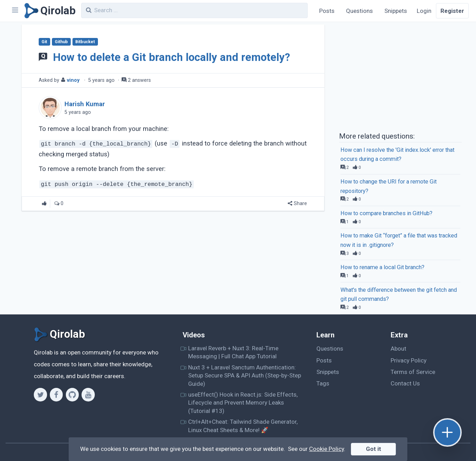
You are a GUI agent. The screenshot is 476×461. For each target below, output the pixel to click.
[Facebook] (56, 394)
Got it (374, 449)
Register (452, 11)
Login (424, 11)
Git (44, 42)
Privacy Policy (409, 360)
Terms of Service (413, 372)
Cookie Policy (327, 449)
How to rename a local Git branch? (382, 267)
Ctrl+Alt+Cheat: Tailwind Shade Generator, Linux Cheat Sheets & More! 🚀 (243, 426)
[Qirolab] (49, 11)
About (398, 349)
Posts (327, 11)
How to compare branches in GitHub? (386, 213)
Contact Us (405, 383)
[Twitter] (40, 394)
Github (61, 42)
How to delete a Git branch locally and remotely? (171, 57)
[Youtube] (88, 394)
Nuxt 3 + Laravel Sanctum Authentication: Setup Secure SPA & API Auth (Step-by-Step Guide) (245, 376)
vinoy (73, 80)
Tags (323, 383)
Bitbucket (85, 42)
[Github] (72, 394)
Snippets (396, 11)
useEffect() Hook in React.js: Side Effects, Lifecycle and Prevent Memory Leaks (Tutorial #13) (243, 403)
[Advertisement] (400, 76)
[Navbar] (15, 11)
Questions (359, 11)
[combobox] (194, 10)
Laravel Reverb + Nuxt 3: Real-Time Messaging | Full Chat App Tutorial (233, 352)
